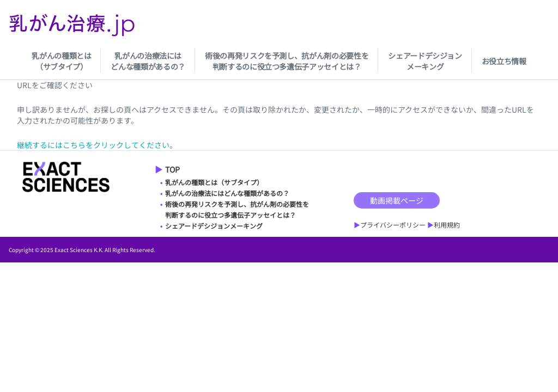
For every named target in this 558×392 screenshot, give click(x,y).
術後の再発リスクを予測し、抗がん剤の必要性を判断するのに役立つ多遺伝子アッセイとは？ (287, 61)
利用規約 (447, 225)
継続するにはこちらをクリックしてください (93, 145)
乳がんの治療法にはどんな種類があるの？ (148, 61)
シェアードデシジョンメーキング (425, 61)
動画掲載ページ (397, 200)
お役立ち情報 (504, 61)
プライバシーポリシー (393, 225)
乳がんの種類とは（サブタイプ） (61, 61)
